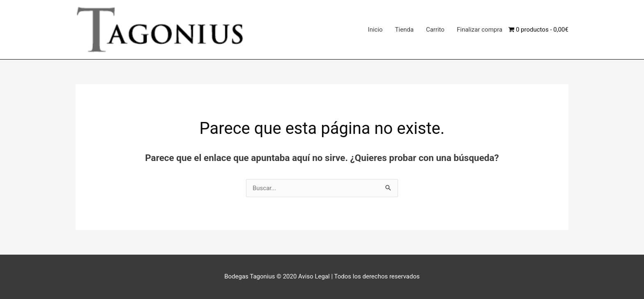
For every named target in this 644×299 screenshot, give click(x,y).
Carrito (435, 30)
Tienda (404, 30)
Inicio (375, 30)
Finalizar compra (480, 30)
